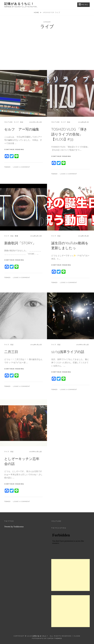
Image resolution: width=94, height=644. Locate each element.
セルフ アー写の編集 (22, 129)
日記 (22, 122)
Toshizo (7, 167)
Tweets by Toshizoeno (14, 527)
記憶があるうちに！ (19, 4)
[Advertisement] (47, 52)
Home (37, 12)
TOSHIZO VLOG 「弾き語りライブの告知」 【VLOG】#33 (69, 134)
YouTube (8, 122)
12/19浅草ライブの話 (68, 352)
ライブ (16, 122)
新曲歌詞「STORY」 (20, 243)
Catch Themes (55, 638)
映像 (17, 236)
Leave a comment (22, 167)
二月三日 (11, 352)
